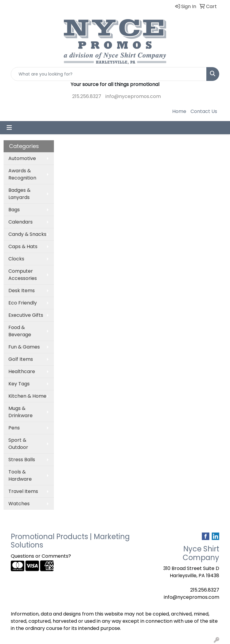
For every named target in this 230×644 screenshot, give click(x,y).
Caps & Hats (23, 246)
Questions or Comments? (41, 556)
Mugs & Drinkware (21, 412)
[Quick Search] (109, 74)
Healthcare (22, 371)
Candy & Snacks (27, 234)
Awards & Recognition (22, 174)
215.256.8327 (87, 96)
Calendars (21, 222)
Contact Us (204, 111)
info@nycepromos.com (133, 96)
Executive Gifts (26, 315)
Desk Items (22, 291)
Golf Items (21, 359)
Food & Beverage (20, 331)
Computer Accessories (23, 275)
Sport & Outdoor (18, 444)
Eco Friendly (23, 303)
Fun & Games (24, 347)
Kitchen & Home (27, 396)
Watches (19, 504)
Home (179, 111)
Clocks (16, 259)
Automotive (22, 158)
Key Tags (19, 384)
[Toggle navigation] (9, 128)
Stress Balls (22, 460)
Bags (14, 210)
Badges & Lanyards (19, 194)
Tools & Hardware (20, 475)
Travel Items (23, 491)
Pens (14, 428)
